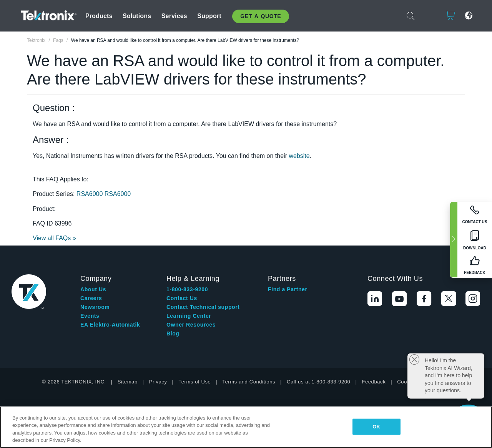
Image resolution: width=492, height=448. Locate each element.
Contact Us (182, 298)
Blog (173, 334)
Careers (91, 298)
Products (99, 16)
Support (209, 16)
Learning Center (189, 316)
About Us (93, 289)
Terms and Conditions (249, 382)
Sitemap (128, 382)
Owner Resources (191, 325)
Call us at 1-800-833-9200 (318, 382)
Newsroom (95, 307)
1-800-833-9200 (187, 289)
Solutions (137, 16)
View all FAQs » (54, 238)
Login (427, 16)
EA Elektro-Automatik (110, 325)
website (299, 156)
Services (174, 16)
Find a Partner (288, 289)
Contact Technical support (203, 307)
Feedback (374, 382)
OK (376, 427)
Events (90, 316)
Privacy (158, 382)
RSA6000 (91, 194)
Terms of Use (195, 382)
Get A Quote (261, 16)
